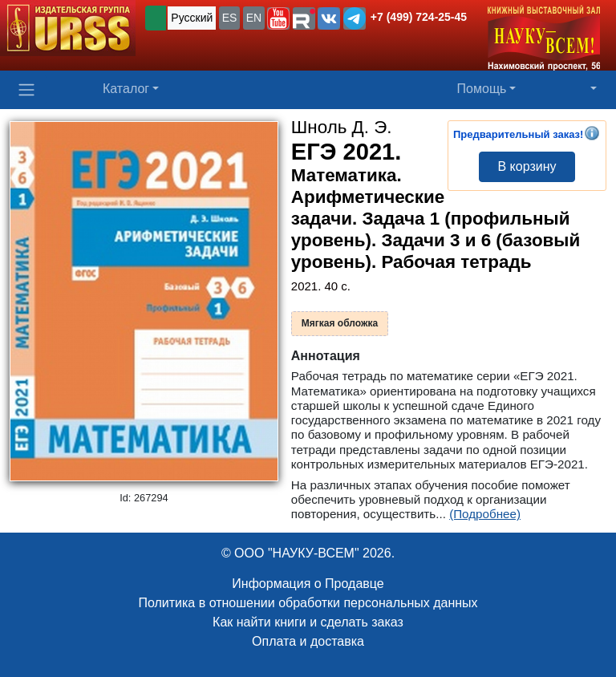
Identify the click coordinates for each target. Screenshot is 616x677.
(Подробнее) (485, 514)
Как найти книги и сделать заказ (308, 622)
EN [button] (254, 18)
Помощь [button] (482, 89)
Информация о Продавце (308, 584)
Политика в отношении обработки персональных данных (308, 603)
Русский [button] (192, 18)
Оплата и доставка (308, 641)
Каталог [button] (126, 89)
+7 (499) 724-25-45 (419, 17)
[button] (278, 18)
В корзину (527, 166)
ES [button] (230, 18)
